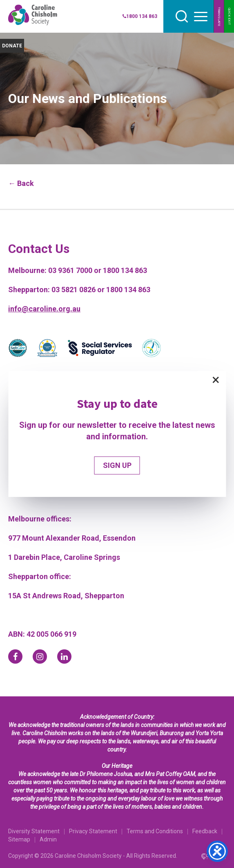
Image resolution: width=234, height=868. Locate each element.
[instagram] (40, 657)
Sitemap (19, 839)
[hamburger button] (201, 17)
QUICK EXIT (229, 16)
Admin (48, 839)
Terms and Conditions (155, 831)
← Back (21, 183)
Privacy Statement (93, 831)
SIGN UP (117, 465)
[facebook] (15, 657)
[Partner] (18, 349)
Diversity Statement (34, 831)
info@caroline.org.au (44, 309)
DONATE (12, 46)
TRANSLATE (219, 17)
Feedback (205, 831)
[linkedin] (64, 657)
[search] (182, 16)
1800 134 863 (140, 16)
